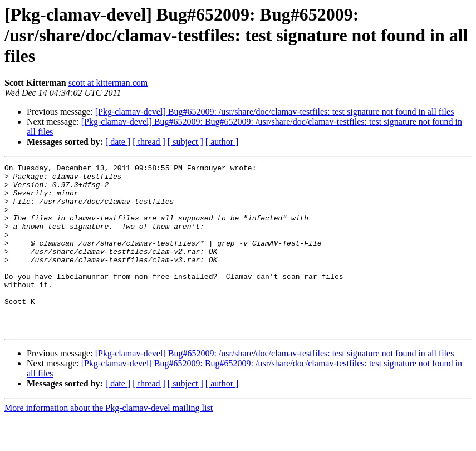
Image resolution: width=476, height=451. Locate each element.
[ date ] (118, 142)
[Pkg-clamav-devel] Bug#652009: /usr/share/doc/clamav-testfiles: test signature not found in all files (275, 112)
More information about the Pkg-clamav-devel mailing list (109, 441)
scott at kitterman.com (108, 83)
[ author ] (222, 142)
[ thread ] (149, 142)
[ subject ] (185, 142)
